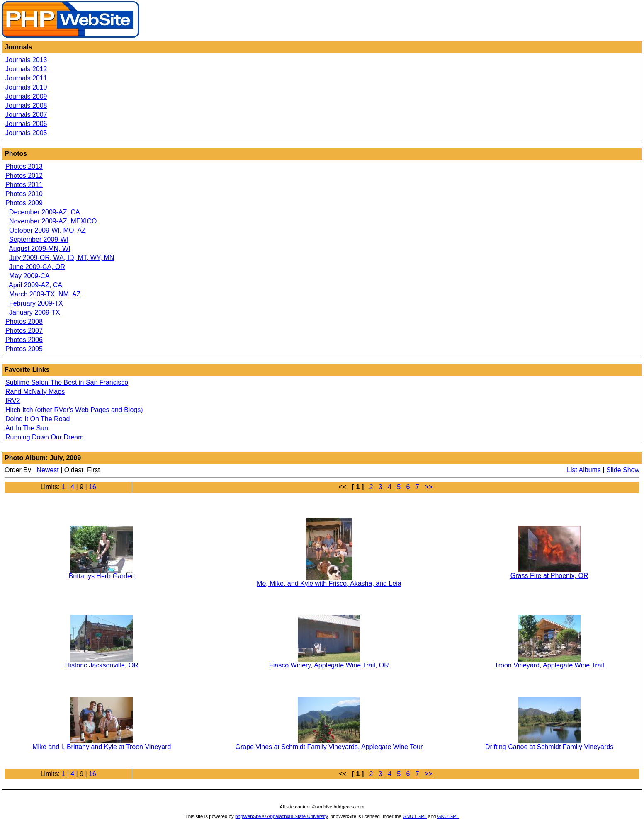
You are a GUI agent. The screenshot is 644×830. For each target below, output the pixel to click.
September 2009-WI (39, 239)
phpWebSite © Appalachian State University (281, 816)
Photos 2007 (24, 331)
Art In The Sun (27, 428)
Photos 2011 (24, 185)
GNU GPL (448, 816)
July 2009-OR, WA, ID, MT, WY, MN (62, 258)
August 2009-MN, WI (40, 249)
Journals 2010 (26, 87)
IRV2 (13, 401)
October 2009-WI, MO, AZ (47, 230)
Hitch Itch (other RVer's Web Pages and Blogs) (74, 410)
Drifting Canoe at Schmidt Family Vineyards (549, 747)
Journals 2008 (26, 106)
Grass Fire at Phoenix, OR (549, 576)
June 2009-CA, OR (37, 267)
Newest (47, 470)
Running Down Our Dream (45, 437)
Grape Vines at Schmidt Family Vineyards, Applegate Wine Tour (329, 747)
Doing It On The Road (38, 419)
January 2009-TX (35, 312)
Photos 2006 (24, 340)
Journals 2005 (26, 133)
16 (92, 487)
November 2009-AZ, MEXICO (53, 221)
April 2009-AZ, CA (35, 285)
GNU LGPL (415, 816)
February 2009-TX (36, 303)
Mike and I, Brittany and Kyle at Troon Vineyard (102, 747)
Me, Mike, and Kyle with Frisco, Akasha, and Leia (329, 584)
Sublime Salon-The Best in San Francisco (67, 382)
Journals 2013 (26, 60)
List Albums (584, 470)
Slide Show (623, 470)
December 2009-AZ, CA (45, 212)
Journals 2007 (26, 115)
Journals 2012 (26, 69)
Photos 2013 (24, 166)
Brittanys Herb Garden (102, 576)
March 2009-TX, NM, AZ (45, 294)
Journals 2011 (26, 78)
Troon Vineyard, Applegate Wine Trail (549, 665)
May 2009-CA (29, 276)
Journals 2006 (26, 124)
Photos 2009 (24, 203)
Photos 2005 (24, 349)
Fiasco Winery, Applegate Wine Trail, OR (329, 665)
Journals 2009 (26, 96)
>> (429, 487)
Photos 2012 (24, 176)
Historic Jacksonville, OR (102, 665)
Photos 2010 (24, 194)
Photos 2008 (24, 322)
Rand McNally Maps (35, 392)
